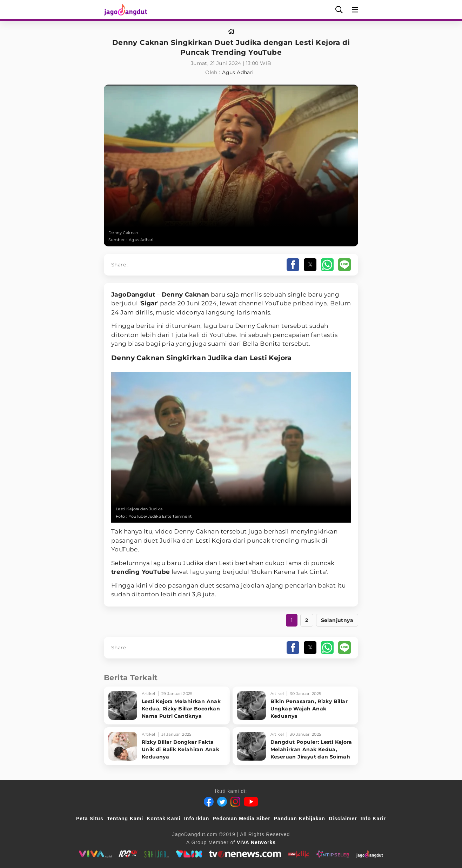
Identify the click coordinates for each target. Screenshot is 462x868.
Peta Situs (90, 819)
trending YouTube (140, 572)
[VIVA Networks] (256, 842)
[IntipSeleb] (333, 854)
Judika (220, 358)
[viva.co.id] (95, 854)
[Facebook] (209, 802)
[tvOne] (245, 854)
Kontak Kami (164, 819)
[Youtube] (251, 802)
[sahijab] (157, 854)
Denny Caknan (186, 294)
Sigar (149, 303)
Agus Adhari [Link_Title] (238, 72)
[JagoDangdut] (370, 854)
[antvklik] (299, 854)
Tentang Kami (125, 819)
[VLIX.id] (189, 854)
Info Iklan (197, 819)
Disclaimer (343, 819)
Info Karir (373, 819)
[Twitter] (222, 802)
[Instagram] (235, 802)
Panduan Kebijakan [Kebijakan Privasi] (300, 819)
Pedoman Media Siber (241, 819)
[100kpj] (128, 854)
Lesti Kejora (271, 358)
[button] (293, 265)
